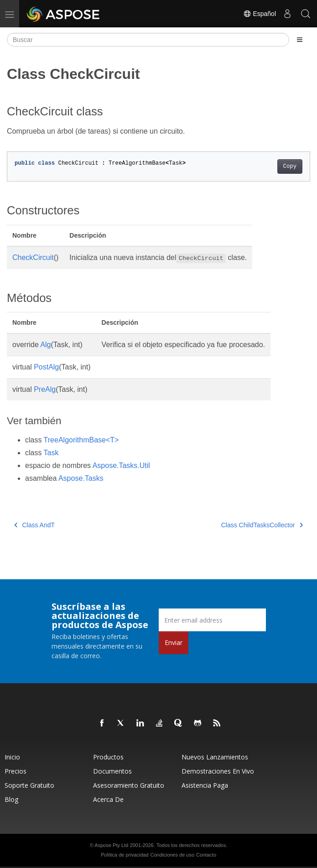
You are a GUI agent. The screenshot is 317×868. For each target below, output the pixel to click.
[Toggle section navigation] (300, 40)
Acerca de (108, 799)
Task (51, 453)
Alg (45, 345)
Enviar (174, 642)
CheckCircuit (33, 257)
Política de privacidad (125, 855)
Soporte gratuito (29, 785)
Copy (290, 166)
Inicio (12, 757)
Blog (11, 799)
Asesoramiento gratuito (129, 785)
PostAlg (46, 367)
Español (260, 14)
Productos (108, 757)
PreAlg (45, 389)
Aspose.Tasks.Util (121, 465)
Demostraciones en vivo (218, 771)
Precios (16, 771)
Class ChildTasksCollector (262, 525)
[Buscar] (148, 40)
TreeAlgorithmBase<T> (81, 440)
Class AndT (34, 525)
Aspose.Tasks (81, 478)
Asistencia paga (205, 785)
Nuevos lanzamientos (215, 757)
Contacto (206, 855)
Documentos (112, 771)
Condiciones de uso (172, 855)
